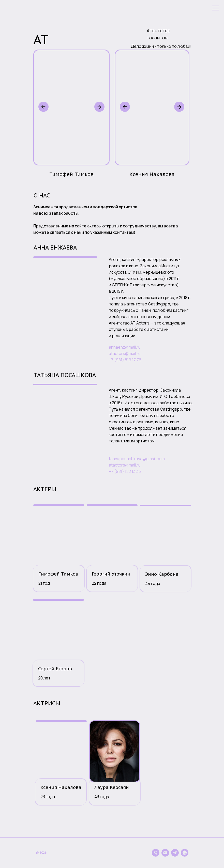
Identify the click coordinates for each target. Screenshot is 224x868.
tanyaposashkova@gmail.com (137, 459)
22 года (99, 583)
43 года (102, 797)
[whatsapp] (185, 853)
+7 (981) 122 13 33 (125, 471)
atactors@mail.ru (125, 353)
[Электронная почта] (165, 853)
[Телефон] (156, 853)
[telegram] (175, 853)
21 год (44, 583)
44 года (153, 583)
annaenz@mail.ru (125, 347)
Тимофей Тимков (58, 574)
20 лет (44, 678)
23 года (48, 797)
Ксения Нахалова (61, 787)
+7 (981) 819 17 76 (125, 360)
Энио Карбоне (162, 574)
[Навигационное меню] (215, 8)
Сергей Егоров (55, 669)
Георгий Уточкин (111, 574)
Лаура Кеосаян (112, 787)
